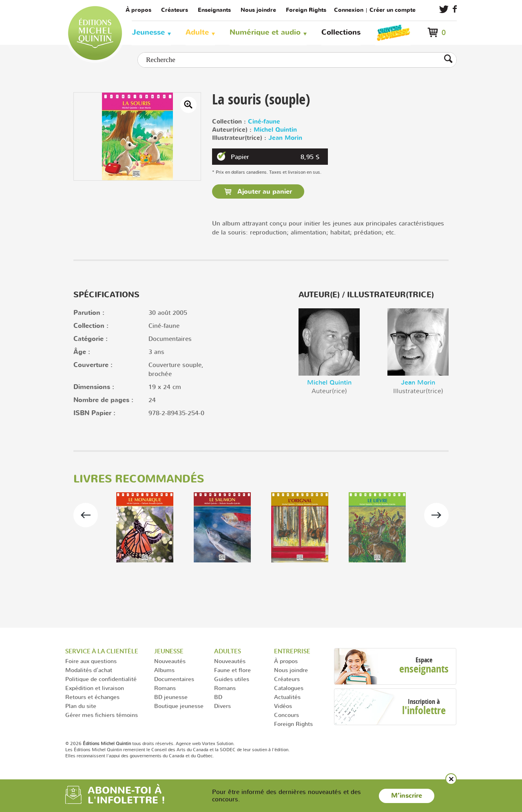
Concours (286, 715)
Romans (165, 688)
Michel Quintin (275, 130)
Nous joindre (258, 10)
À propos (138, 10)
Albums (164, 670)
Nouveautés (170, 661)
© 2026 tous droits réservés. (120, 743)
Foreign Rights (306, 10)
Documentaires (174, 679)
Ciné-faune (264, 122)
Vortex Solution (218, 743)
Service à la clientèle (102, 651)
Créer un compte (393, 10)
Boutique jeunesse (179, 706)
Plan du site (81, 706)
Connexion (349, 10)
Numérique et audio (265, 32)
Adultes (228, 651)
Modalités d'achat (89, 670)
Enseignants (214, 10)
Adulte (197, 32)
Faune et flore (232, 670)
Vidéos (283, 706)
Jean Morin (285, 138)
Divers (222, 706)
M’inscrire (407, 796)
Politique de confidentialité (101, 679)
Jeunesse (148, 32)
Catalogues (289, 688)
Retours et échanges (92, 697)
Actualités (287, 697)
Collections (341, 32)
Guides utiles (232, 679)
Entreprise (292, 651)
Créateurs (175, 10)
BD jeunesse (171, 697)
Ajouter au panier (264, 192)
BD (218, 697)
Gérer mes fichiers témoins (102, 715)
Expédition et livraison (95, 688)
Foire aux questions (91, 661)
